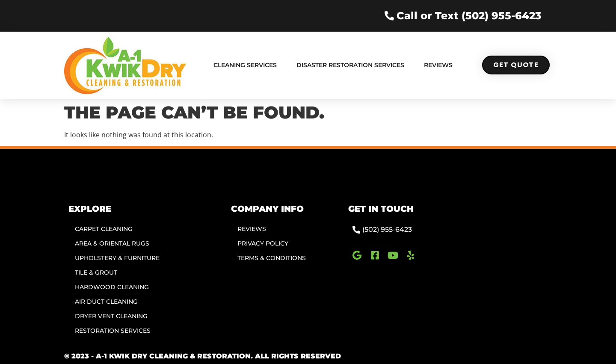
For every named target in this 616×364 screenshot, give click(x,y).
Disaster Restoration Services (350, 65)
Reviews (438, 65)
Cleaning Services (245, 65)
